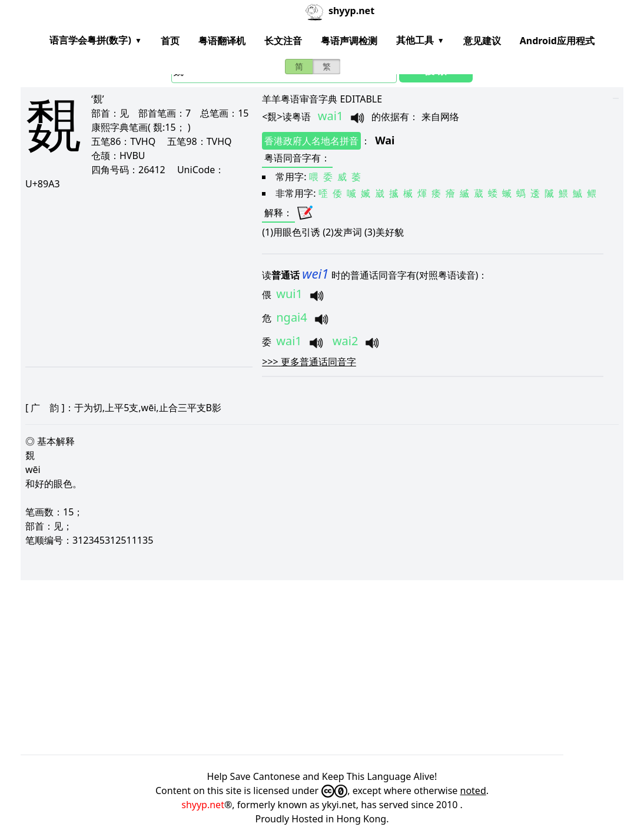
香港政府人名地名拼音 (311, 141)
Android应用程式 (557, 41)
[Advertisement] (137, 278)
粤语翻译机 (222, 41)
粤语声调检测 (349, 41)
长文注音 (283, 41)
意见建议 (482, 41)
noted (473, 791)
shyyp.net (203, 805)
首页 (170, 41)
